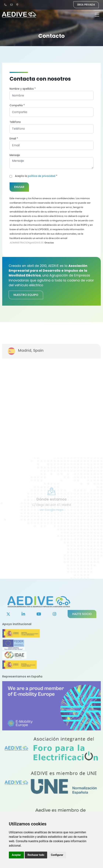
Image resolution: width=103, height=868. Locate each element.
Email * (14, 139)
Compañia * (17, 105)
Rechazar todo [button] (36, 855)
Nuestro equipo (26, 295)
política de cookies (51, 841)
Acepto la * (36, 176)
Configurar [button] (57, 855)
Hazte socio (82, 614)
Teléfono (15, 122)
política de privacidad (42, 176)
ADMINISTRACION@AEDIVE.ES (26, 243)
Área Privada (86, 5)
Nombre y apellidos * (23, 89)
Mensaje (15, 155)
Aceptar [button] (16, 855)
